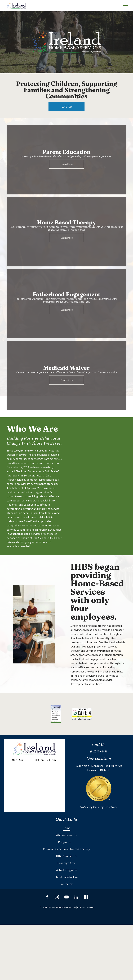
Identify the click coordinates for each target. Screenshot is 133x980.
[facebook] (47, 898)
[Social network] (86, 898)
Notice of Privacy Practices (99, 807)
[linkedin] (76, 898)
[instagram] (57, 898)
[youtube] (66, 898)
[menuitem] (66, 828)
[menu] (125, 6)
